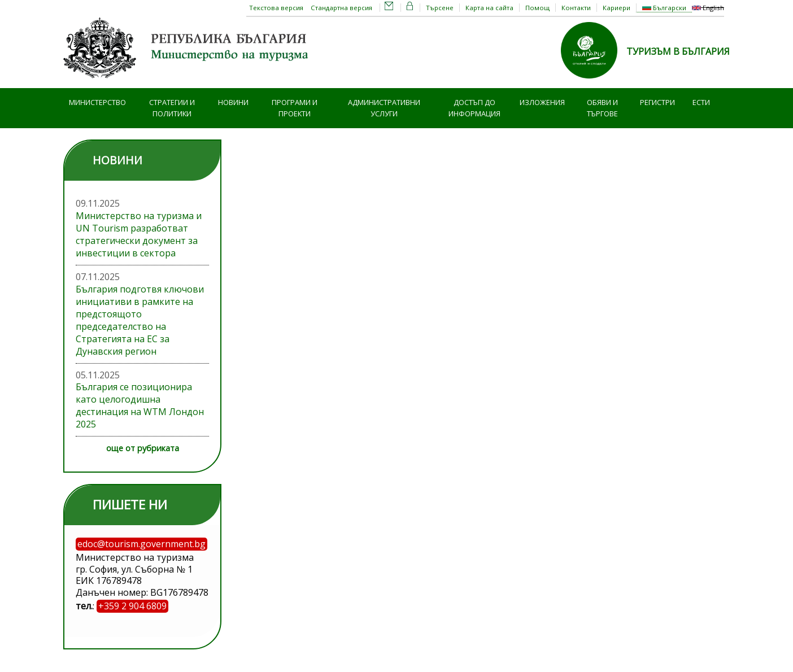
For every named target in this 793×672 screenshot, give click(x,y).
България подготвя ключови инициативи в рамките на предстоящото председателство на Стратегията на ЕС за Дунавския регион (140, 320)
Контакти (576, 8)
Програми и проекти (295, 108)
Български (664, 8)
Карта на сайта (489, 8)
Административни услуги (384, 108)
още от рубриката (143, 448)
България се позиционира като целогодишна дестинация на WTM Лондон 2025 (140, 405)
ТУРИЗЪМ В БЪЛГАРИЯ (678, 51)
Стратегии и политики (172, 108)
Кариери (616, 8)
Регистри (657, 102)
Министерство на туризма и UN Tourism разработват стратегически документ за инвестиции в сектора (139, 234)
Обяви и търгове (602, 108)
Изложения (542, 102)
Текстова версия (276, 8)
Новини (233, 102)
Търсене (440, 8)
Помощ (537, 8)
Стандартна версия (341, 8)
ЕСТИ (701, 102)
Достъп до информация (474, 108)
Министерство (97, 102)
